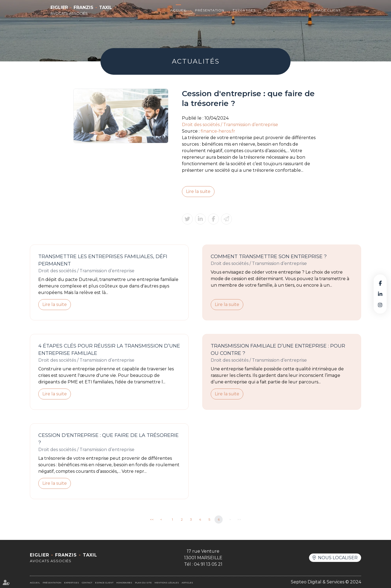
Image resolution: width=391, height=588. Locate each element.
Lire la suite (198, 191)
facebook (380, 283)
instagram (380, 305)
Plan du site (143, 583)
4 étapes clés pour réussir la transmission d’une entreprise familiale (109, 350)
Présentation (210, 10)
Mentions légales (167, 583)
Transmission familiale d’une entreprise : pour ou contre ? (278, 350)
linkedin (380, 294)
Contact (294, 10)
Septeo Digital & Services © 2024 (326, 582)
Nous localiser (338, 558)
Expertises (244, 10)
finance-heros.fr (218, 131)
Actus (270, 10)
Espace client (326, 10)
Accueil (179, 10)
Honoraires (124, 583)
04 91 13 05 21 (208, 564)
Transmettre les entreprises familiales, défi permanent (103, 260)
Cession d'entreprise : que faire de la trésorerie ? (108, 439)
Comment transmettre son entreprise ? (269, 257)
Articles (187, 583)
